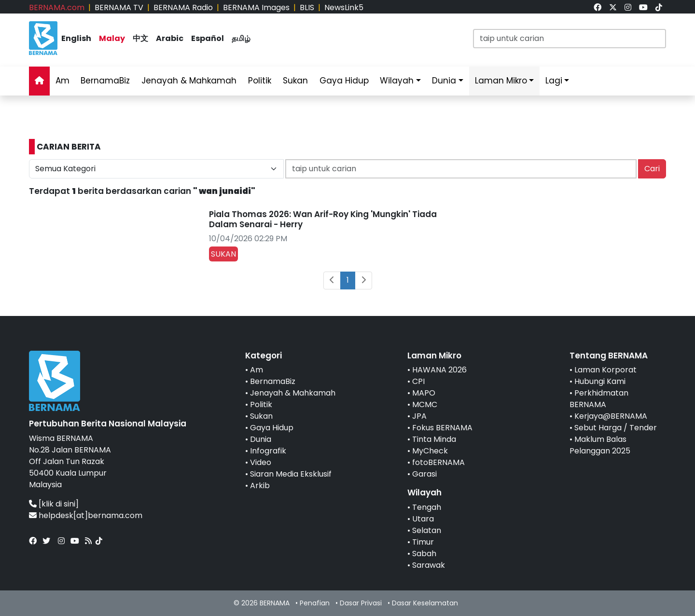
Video (261, 462)
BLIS (307, 7)
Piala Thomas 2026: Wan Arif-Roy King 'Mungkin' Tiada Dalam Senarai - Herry (323, 219)
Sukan (295, 81)
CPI (418, 381)
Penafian (315, 603)
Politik (260, 81)
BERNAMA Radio (183, 7)
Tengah (427, 507)
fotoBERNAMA (438, 462)
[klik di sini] (59, 504)
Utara (423, 519)
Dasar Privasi (361, 603)
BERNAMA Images (256, 7)
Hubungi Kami (600, 381)
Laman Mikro (501, 81)
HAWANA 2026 (439, 370)
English (76, 38)
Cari (652, 169)
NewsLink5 (344, 7)
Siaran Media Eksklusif (291, 474)
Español (208, 38)
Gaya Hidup (344, 81)
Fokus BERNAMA (442, 428)
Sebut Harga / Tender (616, 428)
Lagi (554, 81)
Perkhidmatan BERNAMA (599, 399)
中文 (140, 38)
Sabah (424, 554)
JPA (419, 416)
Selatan (427, 530)
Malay (112, 38)
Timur (423, 542)
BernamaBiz (105, 81)
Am (63, 81)
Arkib (260, 486)
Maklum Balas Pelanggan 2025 (600, 445)
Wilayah (397, 81)
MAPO (424, 393)
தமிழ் (241, 38)
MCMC (425, 404)
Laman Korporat (605, 370)
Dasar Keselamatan (425, 603)
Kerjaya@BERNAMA (611, 416)
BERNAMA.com (57, 7)
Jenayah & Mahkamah (189, 81)
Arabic (170, 38)
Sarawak (429, 565)
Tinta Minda (434, 439)
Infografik (268, 451)
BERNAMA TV (119, 7)
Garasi (424, 474)
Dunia (444, 81)
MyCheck (430, 451)
